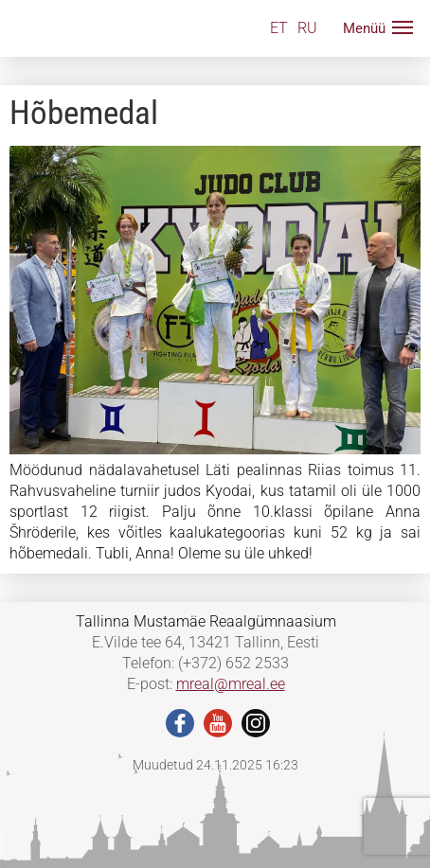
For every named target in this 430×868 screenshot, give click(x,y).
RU (307, 28)
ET (279, 28)
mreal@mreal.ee (231, 684)
